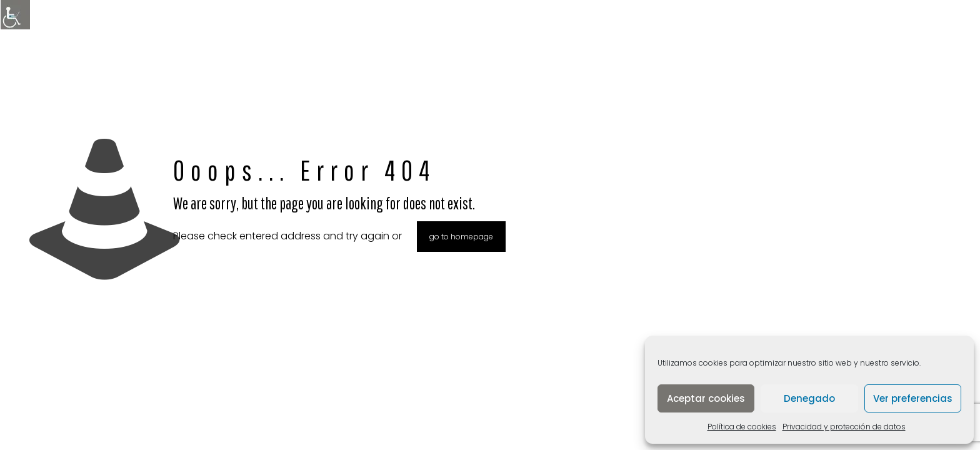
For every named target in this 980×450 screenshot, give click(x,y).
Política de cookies (742, 427)
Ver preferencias (913, 398)
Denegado (809, 398)
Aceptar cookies (706, 398)
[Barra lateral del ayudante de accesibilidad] (15, 15)
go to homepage (461, 237)
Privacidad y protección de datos (844, 427)
